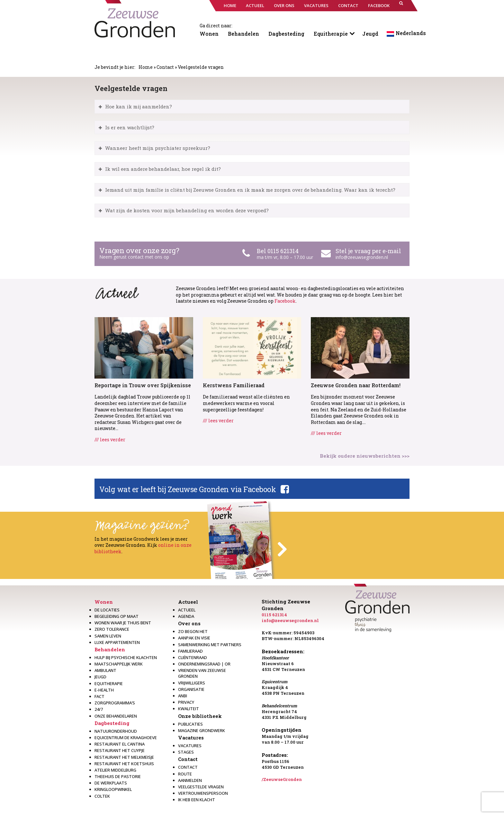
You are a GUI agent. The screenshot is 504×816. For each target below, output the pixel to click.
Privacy (186, 702)
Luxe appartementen (117, 642)
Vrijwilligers (192, 683)
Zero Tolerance (112, 629)
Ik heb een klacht (197, 800)
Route (185, 774)
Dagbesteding (286, 34)
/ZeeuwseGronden (282, 779)
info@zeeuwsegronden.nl (362, 257)
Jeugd (370, 34)
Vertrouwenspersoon (203, 793)
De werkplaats (111, 783)
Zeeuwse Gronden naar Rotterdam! (356, 385)
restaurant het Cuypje (120, 750)
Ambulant (105, 670)
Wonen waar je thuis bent (123, 623)
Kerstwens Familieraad (234, 385)
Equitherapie (331, 34)
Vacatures (191, 738)
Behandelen (243, 34)
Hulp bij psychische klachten (126, 657)
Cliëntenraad (193, 657)
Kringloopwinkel (113, 789)
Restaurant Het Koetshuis (124, 764)
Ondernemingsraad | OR (204, 664)
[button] (401, 6)
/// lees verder (110, 440)
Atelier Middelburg (115, 770)
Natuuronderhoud (116, 731)
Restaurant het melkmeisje (124, 757)
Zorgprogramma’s (115, 703)
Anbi (183, 696)
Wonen (209, 34)
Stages (186, 752)
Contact (165, 67)
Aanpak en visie (194, 638)
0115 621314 (274, 615)
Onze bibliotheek (200, 716)
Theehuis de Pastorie (118, 776)
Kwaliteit (189, 709)
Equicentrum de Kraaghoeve (126, 738)
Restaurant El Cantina (120, 744)
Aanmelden (190, 780)
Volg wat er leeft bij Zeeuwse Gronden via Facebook (188, 489)
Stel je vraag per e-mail (368, 251)
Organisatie (191, 689)
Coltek (102, 796)
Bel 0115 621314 (278, 251)
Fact (99, 696)
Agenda (186, 616)
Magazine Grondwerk (202, 730)
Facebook (285, 301)
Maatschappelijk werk (119, 664)
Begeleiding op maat (117, 616)
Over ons (189, 623)
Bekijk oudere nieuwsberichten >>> (365, 456)
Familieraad (190, 651)
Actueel (188, 602)
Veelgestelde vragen (201, 787)
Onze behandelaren (116, 716)
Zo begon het (193, 631)
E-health (104, 690)
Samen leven (108, 636)
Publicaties (190, 724)
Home (146, 67)
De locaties (107, 610)
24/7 (99, 709)
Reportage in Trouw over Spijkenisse (143, 385)
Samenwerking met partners (210, 645)
